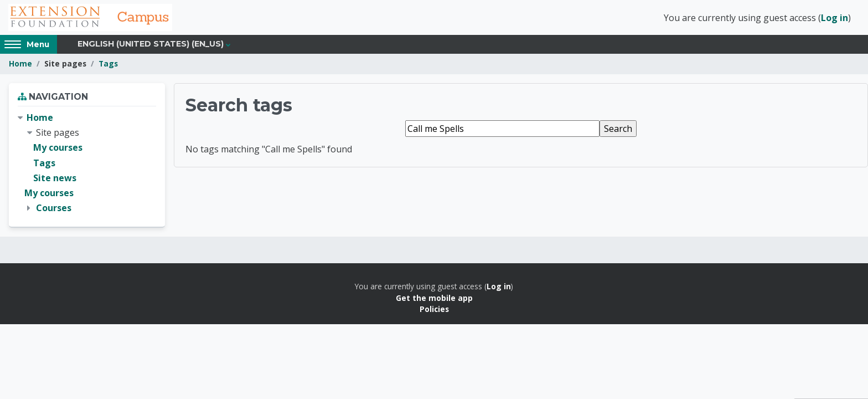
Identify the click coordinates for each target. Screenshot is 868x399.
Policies (434, 311)
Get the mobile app (434, 299)
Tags (108, 65)
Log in (835, 18)
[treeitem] (87, 165)
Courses (54, 209)
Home (20, 65)
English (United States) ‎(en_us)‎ (151, 45)
